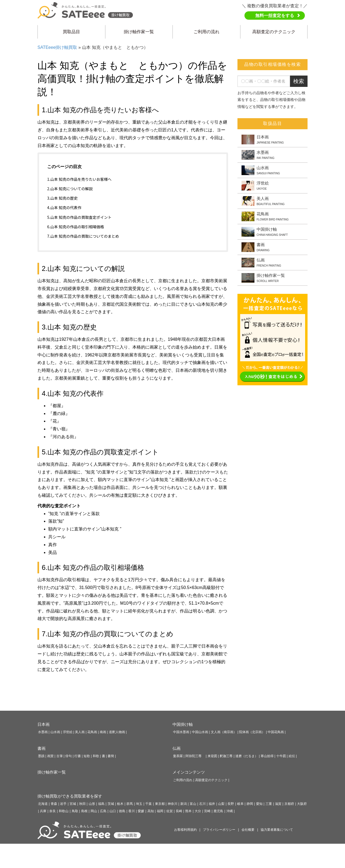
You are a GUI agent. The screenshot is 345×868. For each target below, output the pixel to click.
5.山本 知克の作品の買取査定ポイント (79, 217)
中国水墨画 (181, 732)
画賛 (50, 756)
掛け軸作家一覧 (139, 32)
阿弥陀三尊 (195, 756)
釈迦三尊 (226, 756)
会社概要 (248, 830)
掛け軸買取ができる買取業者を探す (70, 796)
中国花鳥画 (276, 732)
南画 (103, 732)
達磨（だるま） (247, 756)
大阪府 (302, 804)
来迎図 (212, 756)
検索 (299, 81)
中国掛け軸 (183, 724)
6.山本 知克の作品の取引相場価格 (76, 227)
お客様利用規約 (185, 830)
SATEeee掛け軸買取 (57, 47)
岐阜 (240, 804)
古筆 (60, 756)
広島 (103, 811)
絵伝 (292, 756)
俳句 (68, 756)
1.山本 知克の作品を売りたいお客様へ (79, 179)
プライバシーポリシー (219, 830)
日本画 (44, 724)
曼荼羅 (178, 756)
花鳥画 (92, 732)
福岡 (160, 811)
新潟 (184, 804)
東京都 (160, 804)
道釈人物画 (117, 732)
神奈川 (172, 804)
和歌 (96, 756)
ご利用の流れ (206, 32)
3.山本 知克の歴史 (62, 198)
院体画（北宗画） (252, 732)
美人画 (80, 732)
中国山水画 (200, 732)
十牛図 (281, 756)
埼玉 (139, 804)
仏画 (177, 748)
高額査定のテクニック (274, 32)
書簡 (111, 756)
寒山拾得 (267, 756)
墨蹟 (41, 756)
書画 (42, 748)
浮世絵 (68, 732)
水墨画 (43, 732)
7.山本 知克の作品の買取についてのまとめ (83, 236)
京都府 (289, 804)
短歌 (87, 756)
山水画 (55, 732)
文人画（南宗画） (224, 732)
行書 (78, 756)
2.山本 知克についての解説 (70, 189)
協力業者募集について (277, 830)
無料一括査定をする (275, 16)
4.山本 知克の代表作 (64, 207)
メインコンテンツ (189, 772)
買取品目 (71, 32)
